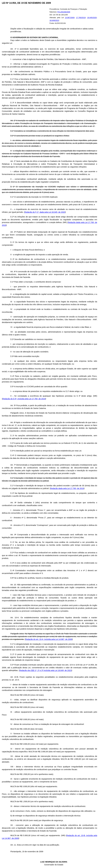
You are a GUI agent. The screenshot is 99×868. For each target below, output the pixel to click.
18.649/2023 (54, 20)
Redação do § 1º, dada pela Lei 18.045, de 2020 (45, 212)
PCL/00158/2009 (64, 12)
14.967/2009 (70, 18)
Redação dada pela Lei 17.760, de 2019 (67, 488)
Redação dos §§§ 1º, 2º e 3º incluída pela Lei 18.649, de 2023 (46, 670)
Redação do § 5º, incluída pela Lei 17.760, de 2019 (24, 399)
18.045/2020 (92, 18)
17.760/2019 (81, 18)
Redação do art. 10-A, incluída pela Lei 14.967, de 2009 (49, 639)
